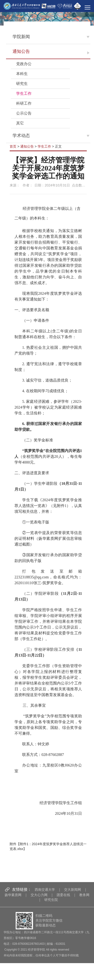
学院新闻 (21, 37)
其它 (20, 123)
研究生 (22, 84)
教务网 (84, 895)
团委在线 (63, 895)
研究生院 (51, 900)
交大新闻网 (73, 890)
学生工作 (24, 93)
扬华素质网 (13, 895)
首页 (13, 146)
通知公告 (21, 51)
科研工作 (24, 103)
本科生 (22, 74)
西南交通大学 (45, 890)
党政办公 (24, 64)
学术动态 (21, 136)
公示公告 (24, 113)
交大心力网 (39, 895)
